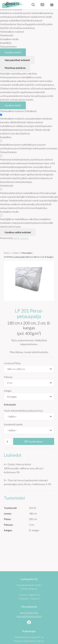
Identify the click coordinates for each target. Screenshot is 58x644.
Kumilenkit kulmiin (13, 424)
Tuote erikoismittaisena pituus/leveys (23, 411)
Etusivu (7, 253)
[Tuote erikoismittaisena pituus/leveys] (29, 417)
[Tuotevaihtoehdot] (29, 369)
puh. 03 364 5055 (29, 612)
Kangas (8, 391)
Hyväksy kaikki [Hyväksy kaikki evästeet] (13, 52)
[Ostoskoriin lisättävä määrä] (7, 441)
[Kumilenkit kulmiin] (29, 430)
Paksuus (8, 377)
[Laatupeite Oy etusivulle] (14, 5)
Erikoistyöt (10, 404)
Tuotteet (16, 253)
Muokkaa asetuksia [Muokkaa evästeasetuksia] (15, 68)
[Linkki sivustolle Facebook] (29, 623)
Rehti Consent (21, 238)
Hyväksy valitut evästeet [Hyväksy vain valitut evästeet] (18, 232)
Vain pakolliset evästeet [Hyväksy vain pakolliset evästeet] (17, 60)
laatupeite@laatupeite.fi (29, 616)
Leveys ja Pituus (12, 363)
